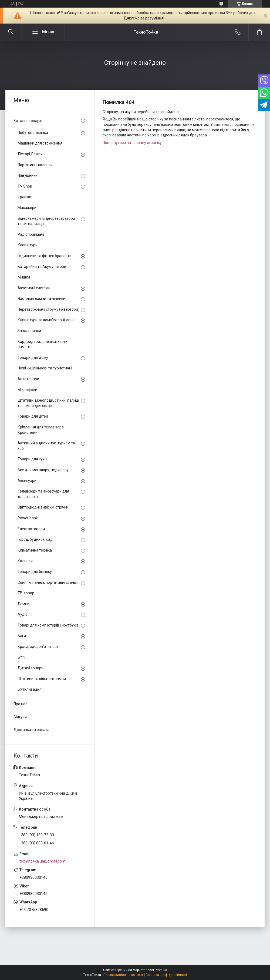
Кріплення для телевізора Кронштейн (41, 430)
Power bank (28, 518)
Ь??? (22, 657)
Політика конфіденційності (166, 975)
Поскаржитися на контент (123, 975)
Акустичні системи (34, 288)
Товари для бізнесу (35, 572)
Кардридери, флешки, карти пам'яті (43, 344)
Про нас (20, 704)
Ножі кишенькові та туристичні (45, 368)
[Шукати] (11, 32)
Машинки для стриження (40, 143)
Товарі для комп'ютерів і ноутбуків (48, 625)
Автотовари (28, 379)
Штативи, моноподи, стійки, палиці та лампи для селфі (48, 403)
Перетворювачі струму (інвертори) (48, 309)
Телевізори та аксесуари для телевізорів (43, 494)
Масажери (27, 208)
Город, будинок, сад (35, 539)
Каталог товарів (28, 121)
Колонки (25, 561)
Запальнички (29, 331)
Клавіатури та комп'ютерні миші (46, 320)
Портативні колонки (35, 165)
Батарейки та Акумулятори (42, 267)
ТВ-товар (26, 593)
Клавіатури (28, 245)
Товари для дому (33, 358)
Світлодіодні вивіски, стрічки (43, 507)
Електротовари (31, 529)
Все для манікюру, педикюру (43, 470)
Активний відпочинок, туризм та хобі (46, 446)
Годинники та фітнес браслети (45, 256)
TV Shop (25, 186)
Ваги (22, 636)
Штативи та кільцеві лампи (42, 679)
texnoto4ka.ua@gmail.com (42, 861)
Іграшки (24, 197)
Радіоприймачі (31, 234)
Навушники (28, 175)
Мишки (24, 277)
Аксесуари (27, 481)
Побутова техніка (33, 133)
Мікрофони (27, 390)
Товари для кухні (33, 459)
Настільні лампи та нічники (41, 299)
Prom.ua (161, 970)
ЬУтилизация (30, 689)
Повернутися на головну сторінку (132, 143)
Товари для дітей (33, 416)
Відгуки (20, 717)
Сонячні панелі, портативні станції (48, 582)
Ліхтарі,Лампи (30, 154)
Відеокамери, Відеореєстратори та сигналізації (46, 221)
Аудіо (23, 614)
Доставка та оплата (31, 730)
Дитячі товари (31, 668)
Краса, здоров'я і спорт (38, 647)
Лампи (23, 604)
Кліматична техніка (35, 550)
